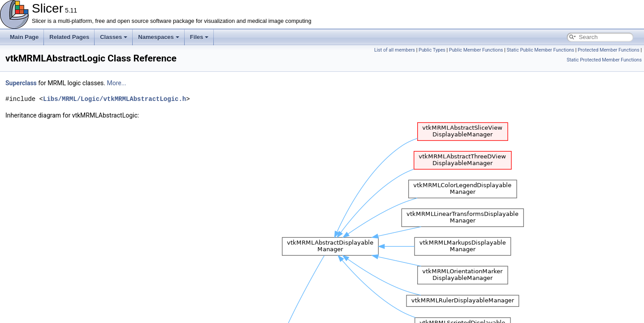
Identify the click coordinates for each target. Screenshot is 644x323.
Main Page (24, 37)
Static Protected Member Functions (604, 60)
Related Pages (69, 37)
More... (116, 83)
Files (199, 37)
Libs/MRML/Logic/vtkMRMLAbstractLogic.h (115, 99)
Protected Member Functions (609, 50)
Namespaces (159, 37)
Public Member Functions (476, 50)
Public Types (432, 50)
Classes (114, 37)
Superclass (21, 83)
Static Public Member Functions (540, 50)
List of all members (395, 50)
